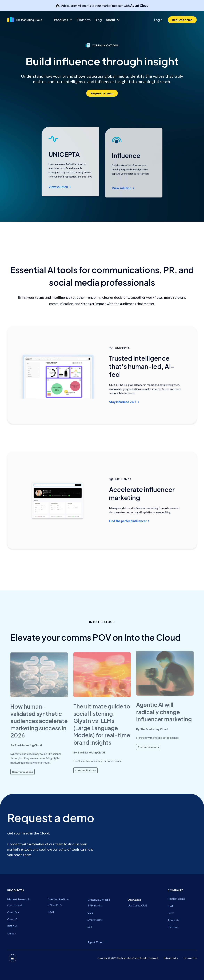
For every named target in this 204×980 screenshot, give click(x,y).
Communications (23, 783)
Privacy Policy (171, 958)
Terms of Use (190, 958)
